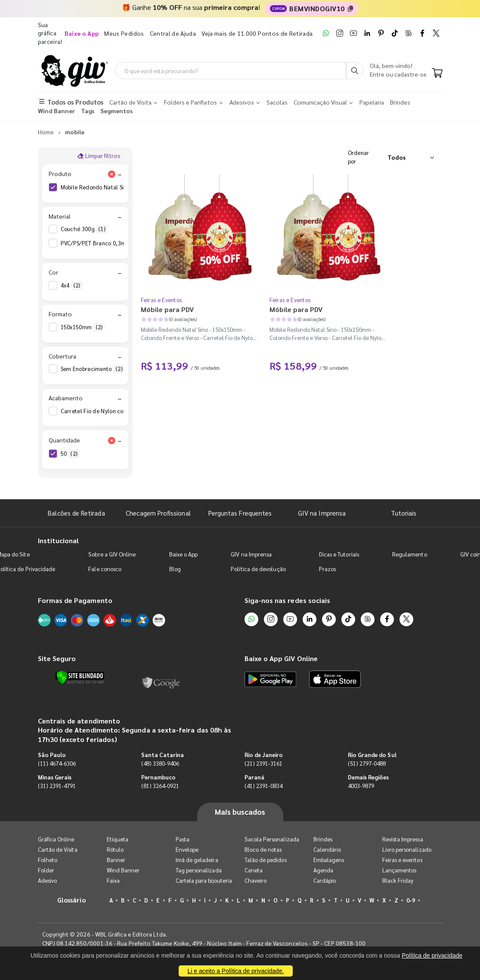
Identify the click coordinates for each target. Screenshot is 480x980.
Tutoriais (404, 513)
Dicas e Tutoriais (339, 554)
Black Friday (398, 880)
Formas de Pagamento (75, 600)
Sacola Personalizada (272, 839)
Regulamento (410, 554)
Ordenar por (359, 157)
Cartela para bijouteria (204, 880)
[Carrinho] (437, 74)
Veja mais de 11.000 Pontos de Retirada (257, 33)
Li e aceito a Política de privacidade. (235, 971)
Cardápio (325, 880)
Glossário (71, 900)
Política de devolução (258, 569)
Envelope (187, 849)
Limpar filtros (99, 155)
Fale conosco (105, 569)
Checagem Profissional (158, 513)
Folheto (48, 860)
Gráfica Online (56, 839)
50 (70, 454)
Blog (175, 569)
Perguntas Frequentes (240, 513)
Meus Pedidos (124, 33)
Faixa (113, 880)
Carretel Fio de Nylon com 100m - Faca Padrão (128, 411)
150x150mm (83, 327)
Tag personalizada (199, 870)
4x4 (72, 285)
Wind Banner (123, 870)
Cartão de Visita (58, 849)
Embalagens (329, 860)
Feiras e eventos (402, 860)
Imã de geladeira (197, 860)
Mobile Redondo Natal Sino (102, 187)
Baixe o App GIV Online (281, 658)
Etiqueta (118, 839)
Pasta (183, 839)
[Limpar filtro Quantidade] (112, 440)
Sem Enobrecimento (93, 369)
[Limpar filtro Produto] (112, 174)
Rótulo (115, 849)
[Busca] (355, 71)
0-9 (411, 900)
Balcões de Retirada (76, 513)
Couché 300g (84, 229)
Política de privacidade (432, 955)
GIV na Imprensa (322, 513)
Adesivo (47, 880)
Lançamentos (399, 870)
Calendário (327, 849)
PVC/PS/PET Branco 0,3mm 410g (110, 243)
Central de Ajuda (173, 33)
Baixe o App (184, 554)
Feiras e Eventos (161, 300)
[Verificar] (80, 677)
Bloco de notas (263, 849)
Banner (116, 860)
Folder (46, 870)
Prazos (327, 569)
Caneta (254, 870)
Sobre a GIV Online (112, 554)
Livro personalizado (407, 849)
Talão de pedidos (266, 860)
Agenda (323, 870)
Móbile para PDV (167, 309)
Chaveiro (256, 880)
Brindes (323, 839)
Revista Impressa (403, 839)
